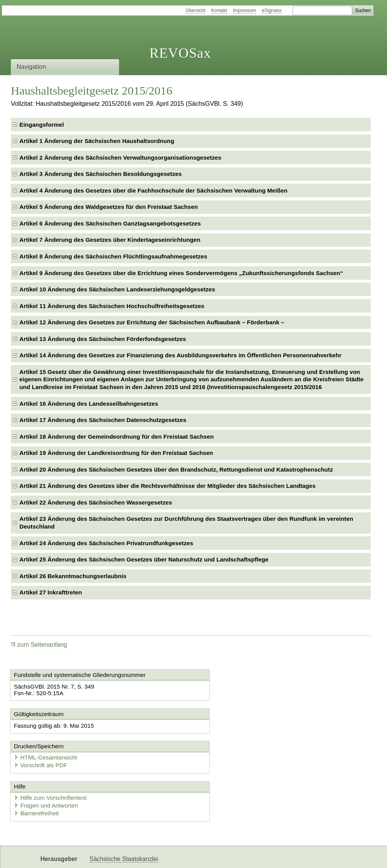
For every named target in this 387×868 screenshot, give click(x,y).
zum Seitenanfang (39, 645)
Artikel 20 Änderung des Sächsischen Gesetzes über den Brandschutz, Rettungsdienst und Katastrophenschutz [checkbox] (176, 469)
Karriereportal (108, 855)
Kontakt (219, 10)
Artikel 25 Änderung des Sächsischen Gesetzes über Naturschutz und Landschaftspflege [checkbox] (144, 559)
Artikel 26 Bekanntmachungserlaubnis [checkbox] (73, 576)
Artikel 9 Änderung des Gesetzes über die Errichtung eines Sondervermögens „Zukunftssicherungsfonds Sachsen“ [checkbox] (181, 273)
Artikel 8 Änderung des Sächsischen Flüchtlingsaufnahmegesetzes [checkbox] (113, 256)
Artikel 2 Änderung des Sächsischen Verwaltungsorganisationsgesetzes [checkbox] (120, 158)
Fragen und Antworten (47, 774)
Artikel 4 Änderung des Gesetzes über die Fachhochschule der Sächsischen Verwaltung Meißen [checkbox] (153, 190)
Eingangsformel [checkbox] (42, 125)
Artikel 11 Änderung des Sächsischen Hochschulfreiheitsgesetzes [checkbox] (112, 306)
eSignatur (272, 10)
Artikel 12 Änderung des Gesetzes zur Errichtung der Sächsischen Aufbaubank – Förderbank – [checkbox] (152, 322)
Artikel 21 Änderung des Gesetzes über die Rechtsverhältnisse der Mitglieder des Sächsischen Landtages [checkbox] (168, 486)
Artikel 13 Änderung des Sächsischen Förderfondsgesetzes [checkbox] (103, 339)
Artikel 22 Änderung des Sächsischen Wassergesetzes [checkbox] (96, 502)
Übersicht (196, 10)
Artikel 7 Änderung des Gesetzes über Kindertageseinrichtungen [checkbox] (110, 240)
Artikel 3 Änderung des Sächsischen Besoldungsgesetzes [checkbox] (101, 174)
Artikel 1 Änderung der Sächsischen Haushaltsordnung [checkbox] (97, 141)
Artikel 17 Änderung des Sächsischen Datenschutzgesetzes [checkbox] (103, 420)
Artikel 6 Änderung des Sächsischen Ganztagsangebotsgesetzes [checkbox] (110, 223)
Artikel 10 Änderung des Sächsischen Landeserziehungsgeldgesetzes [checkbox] (117, 289)
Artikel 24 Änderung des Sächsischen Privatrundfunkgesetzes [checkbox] (106, 543)
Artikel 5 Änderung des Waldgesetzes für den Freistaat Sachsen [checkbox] (109, 207)
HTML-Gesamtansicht (235, 726)
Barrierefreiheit (38, 782)
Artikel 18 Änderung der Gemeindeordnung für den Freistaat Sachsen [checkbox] (117, 437)
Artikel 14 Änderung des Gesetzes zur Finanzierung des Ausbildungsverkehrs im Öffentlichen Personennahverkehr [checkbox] (181, 355)
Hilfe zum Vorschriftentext (52, 766)
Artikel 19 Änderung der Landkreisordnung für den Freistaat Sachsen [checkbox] (116, 453)
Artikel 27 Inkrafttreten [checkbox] (51, 592)
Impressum (244, 10)
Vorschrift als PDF (230, 733)
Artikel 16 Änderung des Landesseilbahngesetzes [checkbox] (89, 404)
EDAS (142, 855)
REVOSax (180, 53)
